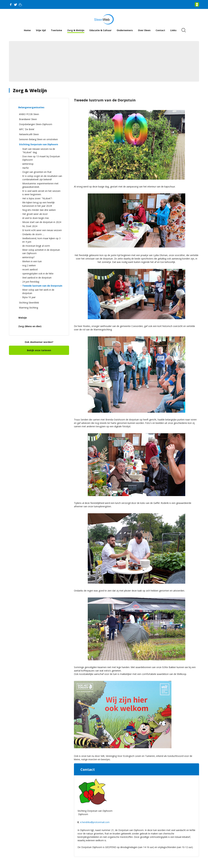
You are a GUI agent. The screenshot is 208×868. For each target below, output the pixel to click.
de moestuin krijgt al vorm (36, 246)
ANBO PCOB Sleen (29, 114)
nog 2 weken (29, 265)
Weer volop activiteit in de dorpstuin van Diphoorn (41, 252)
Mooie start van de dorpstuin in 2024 (42, 222)
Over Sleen (144, 30)
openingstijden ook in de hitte (38, 274)
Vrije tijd (41, 30)
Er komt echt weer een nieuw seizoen (42, 230)
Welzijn (23, 318)
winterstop (28, 164)
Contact (160, 30)
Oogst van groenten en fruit (37, 172)
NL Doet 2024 (30, 226)
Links (173, 30)
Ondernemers (125, 30)
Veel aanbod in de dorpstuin (37, 278)
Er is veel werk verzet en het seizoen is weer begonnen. (41, 193)
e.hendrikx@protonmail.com (95, 822)
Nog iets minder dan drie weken (39, 210)
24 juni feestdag (31, 282)
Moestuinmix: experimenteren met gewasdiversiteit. (40, 185)
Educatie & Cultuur (101, 30)
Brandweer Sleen (28, 119)
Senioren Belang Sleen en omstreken (38, 139)
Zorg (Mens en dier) (30, 326)
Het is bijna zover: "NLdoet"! (37, 198)
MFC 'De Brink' (27, 129)
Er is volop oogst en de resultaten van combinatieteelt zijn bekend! (42, 178)
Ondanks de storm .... (33, 234)
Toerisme (56, 30)
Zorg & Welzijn (76, 30)
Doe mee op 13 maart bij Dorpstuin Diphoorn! (41, 158)
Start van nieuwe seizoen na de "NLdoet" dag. (39, 151)
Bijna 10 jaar (29, 297)
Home (27, 30)
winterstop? (28, 257)
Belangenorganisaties (31, 107)
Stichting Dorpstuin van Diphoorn (39, 144)
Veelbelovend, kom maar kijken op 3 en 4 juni (41, 240)
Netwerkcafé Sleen (29, 134)
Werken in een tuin (32, 261)
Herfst (26, 168)
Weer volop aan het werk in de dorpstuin (38, 291)
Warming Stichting (29, 308)
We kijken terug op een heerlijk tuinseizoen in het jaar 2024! (38, 204)
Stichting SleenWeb (29, 303)
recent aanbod (30, 269)
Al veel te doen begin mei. (36, 218)
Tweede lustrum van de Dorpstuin (42, 286)
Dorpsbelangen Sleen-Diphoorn (36, 124)
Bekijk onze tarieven (39, 350)
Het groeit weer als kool (35, 214)
